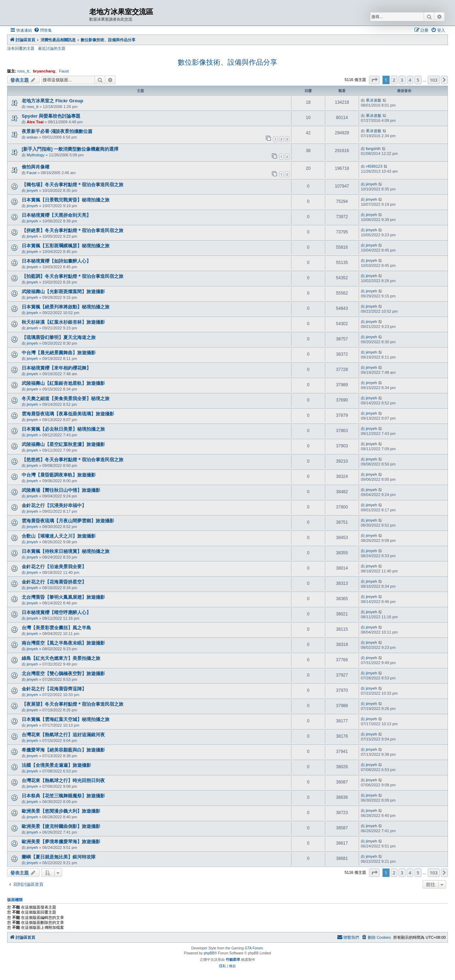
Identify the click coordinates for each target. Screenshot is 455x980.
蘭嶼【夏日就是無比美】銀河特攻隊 (59, 857)
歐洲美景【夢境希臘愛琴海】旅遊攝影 (61, 842)
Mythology (36, 155)
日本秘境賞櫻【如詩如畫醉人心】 (56, 261)
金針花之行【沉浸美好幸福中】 (54, 505)
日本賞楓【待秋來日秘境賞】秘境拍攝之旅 (66, 551)
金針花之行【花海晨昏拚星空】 (54, 582)
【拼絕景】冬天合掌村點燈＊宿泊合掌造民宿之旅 (73, 230)
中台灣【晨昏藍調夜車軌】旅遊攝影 (59, 475)
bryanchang (44, 71)
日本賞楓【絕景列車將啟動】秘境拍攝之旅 (66, 307)
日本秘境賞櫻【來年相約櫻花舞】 (56, 368)
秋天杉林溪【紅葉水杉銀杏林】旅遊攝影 (63, 322)
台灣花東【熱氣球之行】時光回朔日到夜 (63, 780)
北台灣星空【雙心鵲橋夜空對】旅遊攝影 (63, 674)
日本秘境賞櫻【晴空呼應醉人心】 (56, 612)
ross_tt (23, 71)
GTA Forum (254, 948)
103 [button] (434, 80)
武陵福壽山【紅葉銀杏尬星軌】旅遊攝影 (63, 383)
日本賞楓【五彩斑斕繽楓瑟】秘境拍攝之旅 (66, 246)
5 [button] (418, 80)
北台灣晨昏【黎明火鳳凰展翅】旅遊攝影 (63, 597)
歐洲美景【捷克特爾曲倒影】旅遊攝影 (61, 826)
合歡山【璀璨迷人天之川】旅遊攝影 (59, 536)
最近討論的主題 (52, 48)
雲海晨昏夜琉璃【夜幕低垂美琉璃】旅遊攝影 (68, 414)
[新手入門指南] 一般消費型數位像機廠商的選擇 (70, 149)
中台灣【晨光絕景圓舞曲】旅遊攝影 (59, 353)
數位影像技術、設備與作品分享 (227, 62)
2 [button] (394, 80)
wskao (32, 137)
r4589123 (374, 166)
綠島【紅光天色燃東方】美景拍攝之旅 (61, 658)
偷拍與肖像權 (36, 167)
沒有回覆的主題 (21, 48)
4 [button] (410, 80)
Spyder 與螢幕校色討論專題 (51, 116)
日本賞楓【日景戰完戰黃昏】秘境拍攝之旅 (66, 200)
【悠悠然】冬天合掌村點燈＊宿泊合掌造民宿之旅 (73, 460)
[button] (374, 80)
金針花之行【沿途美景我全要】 (54, 567)
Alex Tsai (35, 122)
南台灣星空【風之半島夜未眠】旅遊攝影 (63, 643)
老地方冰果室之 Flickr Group (52, 101)
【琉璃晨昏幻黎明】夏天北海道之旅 (59, 337)
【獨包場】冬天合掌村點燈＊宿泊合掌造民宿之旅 (73, 185)
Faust (64, 71)
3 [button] (402, 80)
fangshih (373, 149)
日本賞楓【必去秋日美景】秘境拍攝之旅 (63, 429)
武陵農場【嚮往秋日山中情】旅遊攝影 (61, 490)
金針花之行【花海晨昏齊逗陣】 (54, 689)
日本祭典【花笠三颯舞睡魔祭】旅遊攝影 (63, 796)
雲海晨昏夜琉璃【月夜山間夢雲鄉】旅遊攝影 (68, 521)
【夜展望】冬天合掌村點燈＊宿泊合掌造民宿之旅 (73, 704)
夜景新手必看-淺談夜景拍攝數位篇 (57, 131)
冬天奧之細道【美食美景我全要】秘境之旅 (66, 399)
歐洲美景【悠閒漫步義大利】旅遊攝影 (61, 811)
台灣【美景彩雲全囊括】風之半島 (56, 628)
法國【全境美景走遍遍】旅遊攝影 (56, 765)
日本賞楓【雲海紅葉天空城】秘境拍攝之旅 (66, 719)
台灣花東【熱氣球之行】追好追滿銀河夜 (63, 735)
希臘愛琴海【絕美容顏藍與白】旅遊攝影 (63, 750)
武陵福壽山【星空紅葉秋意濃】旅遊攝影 (63, 444)
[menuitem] (43, 30)
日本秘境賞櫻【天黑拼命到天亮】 (56, 215)
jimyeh (32, 190)
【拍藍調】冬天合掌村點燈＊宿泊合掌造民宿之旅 (73, 276)
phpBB (209, 953)
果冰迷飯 (374, 100)
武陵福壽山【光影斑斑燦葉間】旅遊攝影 (63, 292)
